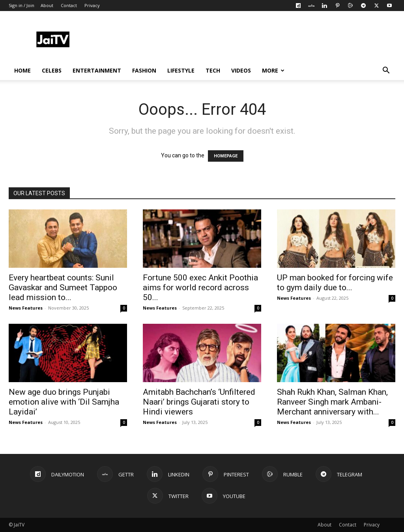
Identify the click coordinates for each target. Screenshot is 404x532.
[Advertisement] (252, 40)
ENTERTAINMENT (97, 70)
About (47, 5)
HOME (22, 70)
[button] (386, 71)
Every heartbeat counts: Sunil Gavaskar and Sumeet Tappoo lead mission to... (63, 287)
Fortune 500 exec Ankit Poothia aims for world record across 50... (200, 287)
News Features (26, 308)
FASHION (144, 70)
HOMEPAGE (226, 156)
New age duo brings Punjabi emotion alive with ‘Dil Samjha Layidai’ (64, 402)
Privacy (92, 5)
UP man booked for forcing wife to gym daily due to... (335, 283)
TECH (213, 70)
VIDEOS (241, 70)
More (273, 70)
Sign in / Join (22, 5)
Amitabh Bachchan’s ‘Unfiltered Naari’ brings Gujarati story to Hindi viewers (199, 402)
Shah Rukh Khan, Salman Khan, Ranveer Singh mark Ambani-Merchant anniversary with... (332, 402)
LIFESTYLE (181, 70)
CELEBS (52, 70)
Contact (69, 5)
